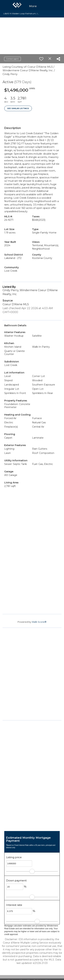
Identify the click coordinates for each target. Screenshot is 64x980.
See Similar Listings (18, 108)
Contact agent (12, 59)
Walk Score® (39, 622)
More (33, 6)
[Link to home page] (17, 5)
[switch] (41, 59)
